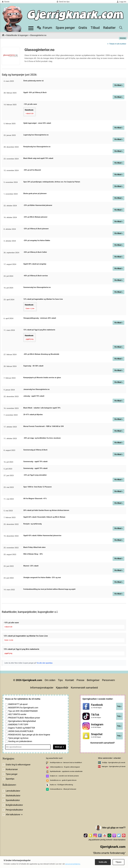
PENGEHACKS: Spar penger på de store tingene (29, 735)
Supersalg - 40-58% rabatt (33, 366)
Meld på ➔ (60, 747)
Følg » (119, 706)
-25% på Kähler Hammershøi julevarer (38, 205)
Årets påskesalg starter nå (33, 81)
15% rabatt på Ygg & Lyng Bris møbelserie (39, 330)
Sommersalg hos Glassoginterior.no (37, 287)
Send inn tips (63, 2)
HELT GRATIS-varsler (17, 714)
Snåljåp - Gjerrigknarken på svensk (114, 762)
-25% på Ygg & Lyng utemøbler (35, 475)
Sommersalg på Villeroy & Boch (35, 450)
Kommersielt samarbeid (84, 687)
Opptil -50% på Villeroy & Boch (35, 92)
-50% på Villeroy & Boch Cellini (35, 252)
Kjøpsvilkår (62, 687)
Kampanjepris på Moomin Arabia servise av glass (42, 377)
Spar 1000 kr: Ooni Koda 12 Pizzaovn (38, 487)
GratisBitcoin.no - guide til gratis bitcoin (63, 780)
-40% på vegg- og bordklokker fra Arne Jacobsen (42, 438)
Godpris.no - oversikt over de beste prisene (64, 776)
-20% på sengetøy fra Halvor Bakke (37, 240)
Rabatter (109, 28)
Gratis (83, 28)
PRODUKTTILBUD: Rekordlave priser (24, 718)
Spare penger (65, 28)
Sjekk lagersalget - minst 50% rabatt (37, 123)
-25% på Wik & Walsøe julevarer (35, 217)
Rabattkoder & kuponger (17, 35)
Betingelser (93, 680)
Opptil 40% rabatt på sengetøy (35, 264)
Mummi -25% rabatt (31, 566)
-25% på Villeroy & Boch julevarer (36, 229)
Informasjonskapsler (42, 687)
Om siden (50, 680)
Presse (80, 680)
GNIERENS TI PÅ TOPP (18, 724)
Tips (60, 680)
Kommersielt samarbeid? (103, 743)
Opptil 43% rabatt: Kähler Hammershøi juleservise (42, 535)
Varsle (6, 2)
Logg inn (121, 2)
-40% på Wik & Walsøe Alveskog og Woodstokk (41, 354)
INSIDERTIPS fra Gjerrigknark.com (23, 708)
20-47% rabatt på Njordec (33, 414)
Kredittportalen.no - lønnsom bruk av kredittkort (66, 762)
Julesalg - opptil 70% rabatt (34, 396)
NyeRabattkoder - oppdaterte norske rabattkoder (66, 771)
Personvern (108, 680)
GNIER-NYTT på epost (18, 704)
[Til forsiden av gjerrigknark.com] (12, 19)
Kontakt (70, 680)
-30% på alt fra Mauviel (32, 170)
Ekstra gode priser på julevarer (35, 193)
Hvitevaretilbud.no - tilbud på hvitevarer (63, 789)
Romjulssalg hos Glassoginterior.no (37, 147)
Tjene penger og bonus (18, 738)
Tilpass (118, 862)
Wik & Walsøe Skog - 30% (33, 554)
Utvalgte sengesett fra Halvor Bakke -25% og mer (42, 577)
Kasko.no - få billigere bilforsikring (61, 784)
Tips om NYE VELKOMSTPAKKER (23, 711)
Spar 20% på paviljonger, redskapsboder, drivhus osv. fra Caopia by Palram (52, 182)
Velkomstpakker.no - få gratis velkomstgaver (65, 767)
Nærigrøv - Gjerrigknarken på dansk (114, 766)
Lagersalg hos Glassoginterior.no (36, 135)
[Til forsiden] (75, 15)
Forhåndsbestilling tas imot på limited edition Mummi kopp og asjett (49, 589)
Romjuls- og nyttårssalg (32, 524)
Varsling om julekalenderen (20, 741)
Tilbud (95, 28)
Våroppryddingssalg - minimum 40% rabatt (40, 318)
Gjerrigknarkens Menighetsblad (22, 721)
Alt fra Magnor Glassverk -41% (35, 498)
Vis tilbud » (118, 85)
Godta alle (103, 862)
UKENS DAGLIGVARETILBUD (21, 731)
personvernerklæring (73, 864)
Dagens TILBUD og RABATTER (22, 728)
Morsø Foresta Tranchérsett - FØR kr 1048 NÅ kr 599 (44, 426)
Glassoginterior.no (38, 35)
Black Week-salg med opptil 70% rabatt (38, 158)
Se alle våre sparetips (45, 663)
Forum (44, 28)
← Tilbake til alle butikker (117, 44)
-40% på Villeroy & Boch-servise (36, 276)
